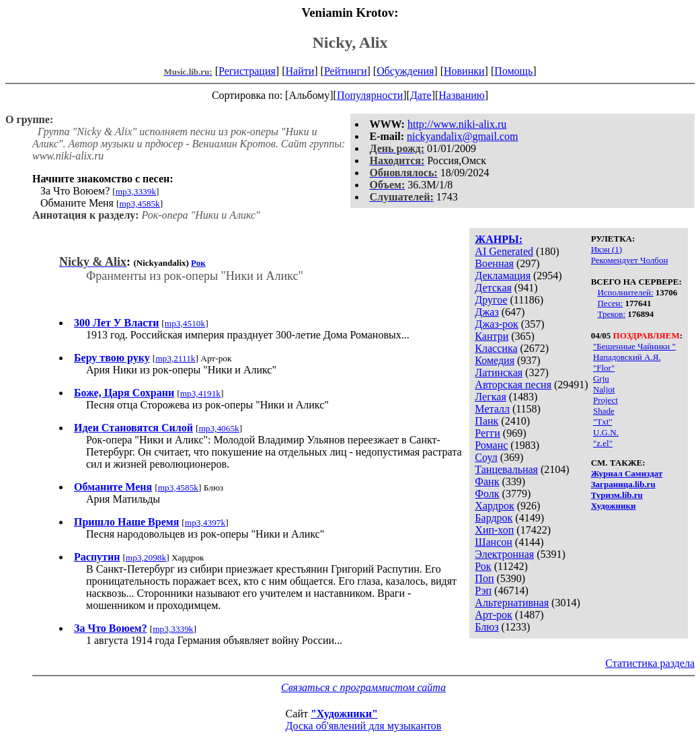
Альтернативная (512, 603)
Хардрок (494, 506)
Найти (300, 71)
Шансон (493, 542)
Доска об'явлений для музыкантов (364, 726)
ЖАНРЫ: (499, 239)
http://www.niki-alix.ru (457, 124)
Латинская (499, 372)
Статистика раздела (650, 663)
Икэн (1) (607, 249)
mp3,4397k (205, 523)
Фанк (487, 481)
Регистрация (247, 71)
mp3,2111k (175, 358)
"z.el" (603, 443)
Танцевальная (506, 469)
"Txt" (603, 422)
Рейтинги (346, 71)
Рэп (483, 590)
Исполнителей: (625, 292)
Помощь (513, 71)
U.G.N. (606, 432)
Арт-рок (493, 615)
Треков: (611, 314)
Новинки (464, 71)
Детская (493, 288)
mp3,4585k (139, 204)
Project (606, 400)
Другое (491, 300)
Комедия (495, 360)
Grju (601, 379)
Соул (486, 457)
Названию (462, 95)
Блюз (487, 627)
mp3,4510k (185, 323)
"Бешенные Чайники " (634, 346)
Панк (487, 421)
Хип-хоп (494, 530)
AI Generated (504, 251)
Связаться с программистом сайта (363, 687)
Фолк (487, 494)
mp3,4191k (200, 393)
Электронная (504, 554)
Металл (492, 409)
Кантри (492, 336)
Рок (483, 566)
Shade (604, 411)
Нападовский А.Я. (627, 357)
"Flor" (604, 368)
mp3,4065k (219, 428)
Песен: (610, 303)
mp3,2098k (146, 558)
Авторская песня (513, 385)
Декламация (503, 276)
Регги (487, 433)
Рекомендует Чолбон (630, 260)
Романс (491, 445)
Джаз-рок (497, 324)
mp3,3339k (136, 191)
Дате (421, 95)
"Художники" (344, 714)
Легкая (490, 397)
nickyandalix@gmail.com (462, 136)
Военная (494, 263)
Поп (484, 578)
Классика (496, 348)
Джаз (487, 312)
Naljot (604, 389)
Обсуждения (405, 71)
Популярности (370, 95)
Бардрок (494, 518)
